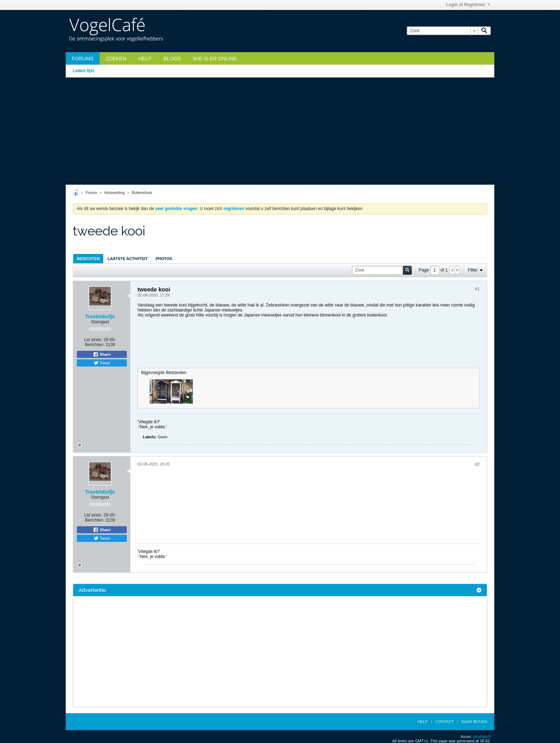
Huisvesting (114, 193)
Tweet (102, 363)
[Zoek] (442, 31)
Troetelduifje (100, 316)
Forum (91, 193)
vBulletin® (482, 737)
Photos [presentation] (164, 259)
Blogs (172, 59)
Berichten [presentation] (88, 259)
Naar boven (474, 722)
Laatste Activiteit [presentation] (127, 259)
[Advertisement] (280, 131)
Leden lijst (83, 71)
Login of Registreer (468, 5)
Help (145, 59)
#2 (477, 464)
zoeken (116, 59)
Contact (445, 722)
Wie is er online (215, 59)
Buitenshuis (142, 193)
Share (102, 354)
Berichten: (95, 345)
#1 (477, 289)
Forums (83, 59)
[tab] (88, 258)
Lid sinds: (93, 340)
